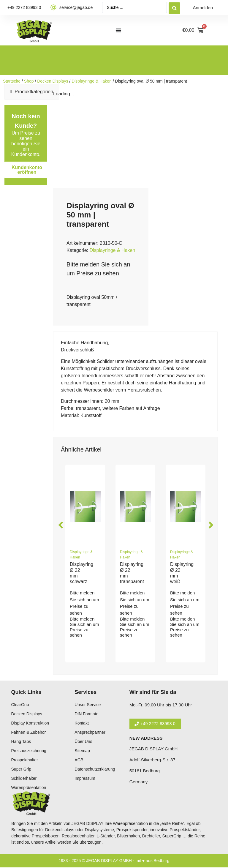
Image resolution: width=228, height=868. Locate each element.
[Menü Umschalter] (118, 30)
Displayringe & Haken (92, 81)
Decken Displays (53, 81)
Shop (29, 81)
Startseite (12, 81)
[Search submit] (174, 8)
